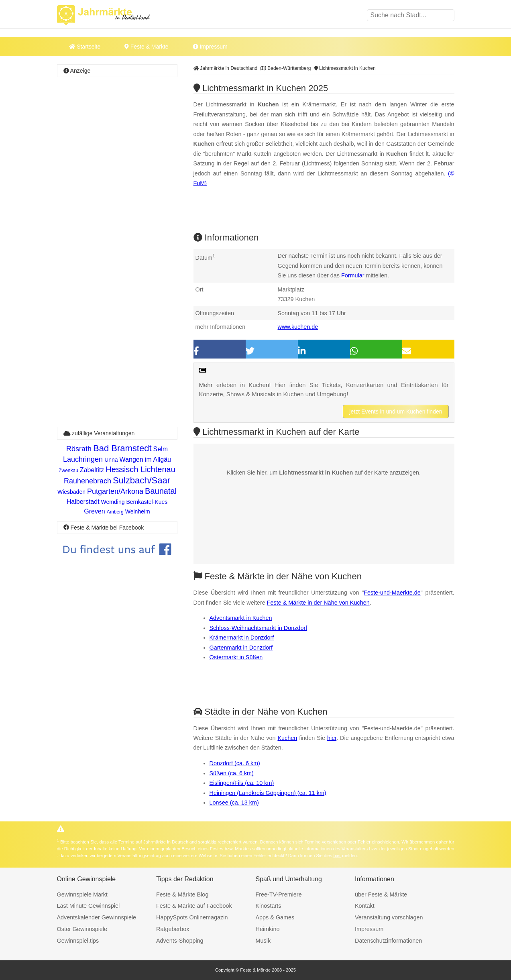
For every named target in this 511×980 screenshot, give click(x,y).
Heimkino (268, 929)
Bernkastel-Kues (147, 502)
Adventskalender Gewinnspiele (97, 917)
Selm (161, 449)
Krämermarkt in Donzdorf (242, 638)
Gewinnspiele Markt (82, 894)
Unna (111, 460)
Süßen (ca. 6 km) (232, 773)
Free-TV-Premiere (279, 894)
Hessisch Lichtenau (140, 469)
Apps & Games (275, 917)
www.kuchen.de (298, 327)
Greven (94, 511)
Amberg (115, 512)
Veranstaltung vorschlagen (389, 917)
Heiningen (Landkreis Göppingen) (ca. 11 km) (268, 793)
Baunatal (161, 491)
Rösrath (79, 449)
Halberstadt (83, 502)
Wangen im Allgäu (145, 459)
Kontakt (365, 906)
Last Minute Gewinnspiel (89, 906)
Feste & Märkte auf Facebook (194, 906)
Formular (353, 275)
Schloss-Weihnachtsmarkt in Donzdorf (259, 628)
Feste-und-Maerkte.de (392, 593)
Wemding (113, 502)
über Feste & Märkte (381, 894)
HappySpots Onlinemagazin (192, 917)
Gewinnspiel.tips (78, 941)
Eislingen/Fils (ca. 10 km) (242, 783)
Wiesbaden (71, 492)
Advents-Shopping (180, 941)
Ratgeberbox (173, 929)
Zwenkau (68, 471)
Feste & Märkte (146, 47)
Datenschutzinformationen (388, 941)
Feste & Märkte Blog (182, 894)
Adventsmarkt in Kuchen (241, 618)
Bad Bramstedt (122, 448)
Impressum (210, 47)
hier (332, 738)
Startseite (85, 47)
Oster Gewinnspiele (82, 929)
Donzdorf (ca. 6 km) (235, 763)
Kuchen (287, 738)
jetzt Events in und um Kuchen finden (396, 412)
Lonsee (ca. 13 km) (234, 803)
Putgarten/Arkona (115, 491)
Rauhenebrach (88, 481)
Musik (263, 941)
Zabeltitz (92, 470)
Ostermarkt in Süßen (236, 657)
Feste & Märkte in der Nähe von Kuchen (318, 603)
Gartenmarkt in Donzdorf (241, 648)
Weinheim (138, 511)
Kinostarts (269, 906)
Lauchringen (83, 459)
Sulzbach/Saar (141, 480)
